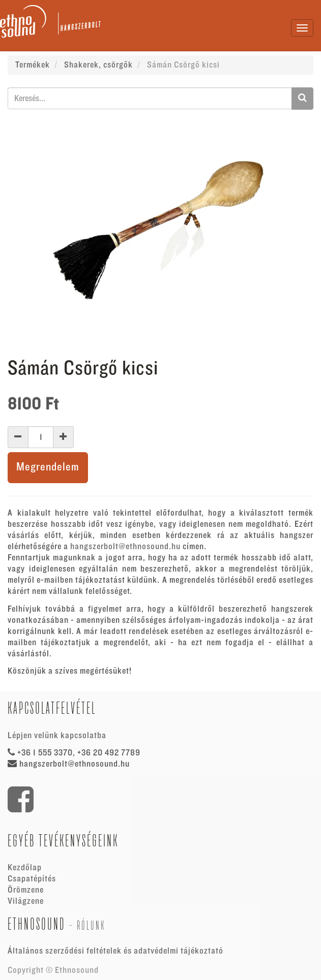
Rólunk (91, 925)
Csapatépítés (32, 879)
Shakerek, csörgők (98, 65)
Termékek (33, 65)
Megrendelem (48, 467)
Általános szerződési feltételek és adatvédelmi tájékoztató (115, 951)
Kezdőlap (25, 868)
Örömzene (26, 890)
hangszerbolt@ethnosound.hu (125, 547)
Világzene (26, 901)
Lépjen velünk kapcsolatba (57, 736)
